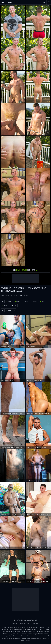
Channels (35, 623)
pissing (27, 301)
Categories (22, 623)
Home (15, 623)
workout (14, 305)
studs (5, 305)
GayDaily (6, 2)
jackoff (10, 301)
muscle (18, 301)
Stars (29, 623)
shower (35, 301)
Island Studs (11, 310)
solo (43, 301)
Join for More (24, 270)
